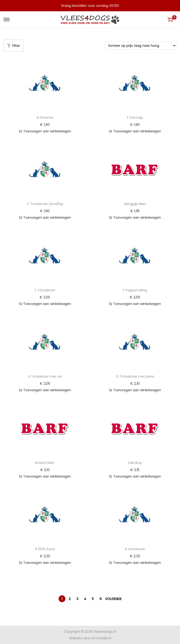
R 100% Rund (45, 549)
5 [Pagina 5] (93, 599)
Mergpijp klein (135, 204)
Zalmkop (135, 463)
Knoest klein (45, 463)
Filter (14, 46)
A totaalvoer (135, 549)
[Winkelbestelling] (141, 46)
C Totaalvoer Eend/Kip (45, 204)
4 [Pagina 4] (85, 599)
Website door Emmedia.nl (90, 638)
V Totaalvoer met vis (45, 376)
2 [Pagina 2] (70, 599)
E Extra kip (135, 118)
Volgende (113, 599)
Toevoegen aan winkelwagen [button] (45, 131)
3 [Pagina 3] (77, 599)
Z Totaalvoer (45, 290)
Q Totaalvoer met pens (135, 376)
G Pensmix (45, 118)
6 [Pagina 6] (101, 599)
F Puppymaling (135, 290)
